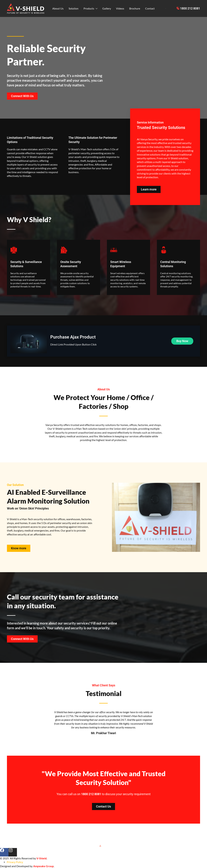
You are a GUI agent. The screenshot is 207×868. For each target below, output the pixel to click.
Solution (74, 8)
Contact (150, 8)
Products (90, 8)
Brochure (135, 8)
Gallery (107, 8)
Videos (120, 8)
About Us (58, 8)
